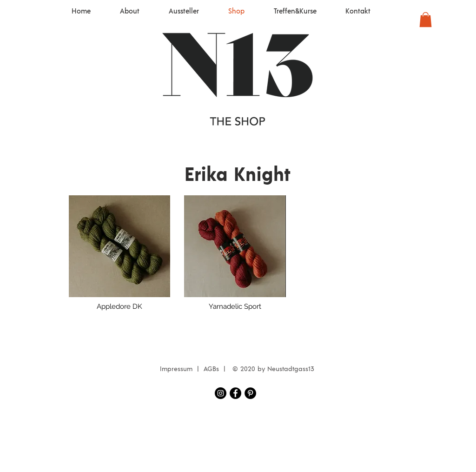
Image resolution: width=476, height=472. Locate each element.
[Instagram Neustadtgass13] (221, 393)
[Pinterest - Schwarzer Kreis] (250, 393)
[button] (426, 20)
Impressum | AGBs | (195, 369)
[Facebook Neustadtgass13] (235, 393)
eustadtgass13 (293, 369)
